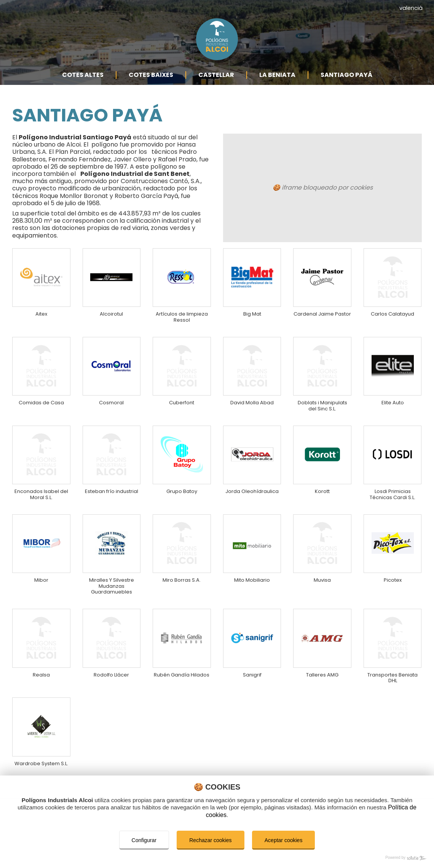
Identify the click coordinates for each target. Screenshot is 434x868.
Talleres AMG (322, 683)
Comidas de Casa (41, 390)
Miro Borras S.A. (182, 583)
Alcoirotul (112, 297)
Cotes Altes (83, 87)
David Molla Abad (252, 390)
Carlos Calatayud (393, 297)
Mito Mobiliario (252, 583)
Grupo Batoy (182, 490)
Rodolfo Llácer (112, 683)
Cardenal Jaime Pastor (322, 301)
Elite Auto (393, 390)
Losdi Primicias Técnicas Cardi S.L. (393, 494)
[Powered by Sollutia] (217, 858)
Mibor (41, 583)
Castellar (216, 87)
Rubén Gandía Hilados (182, 687)
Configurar (144, 840)
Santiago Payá (346, 87)
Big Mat (252, 297)
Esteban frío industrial (112, 494)
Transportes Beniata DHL (393, 687)
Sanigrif (252, 683)
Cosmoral (112, 390)
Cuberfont (182, 390)
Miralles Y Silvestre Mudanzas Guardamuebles (112, 590)
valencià (411, 8)
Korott (322, 490)
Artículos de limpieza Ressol (182, 301)
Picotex (393, 583)
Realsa (41, 683)
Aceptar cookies (284, 840)
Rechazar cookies (210, 840)
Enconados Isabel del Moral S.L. (41, 494)
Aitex (41, 297)
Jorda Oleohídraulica (252, 494)
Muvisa (322, 583)
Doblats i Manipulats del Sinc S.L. (322, 397)
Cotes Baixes (151, 87)
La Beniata (277, 87)
